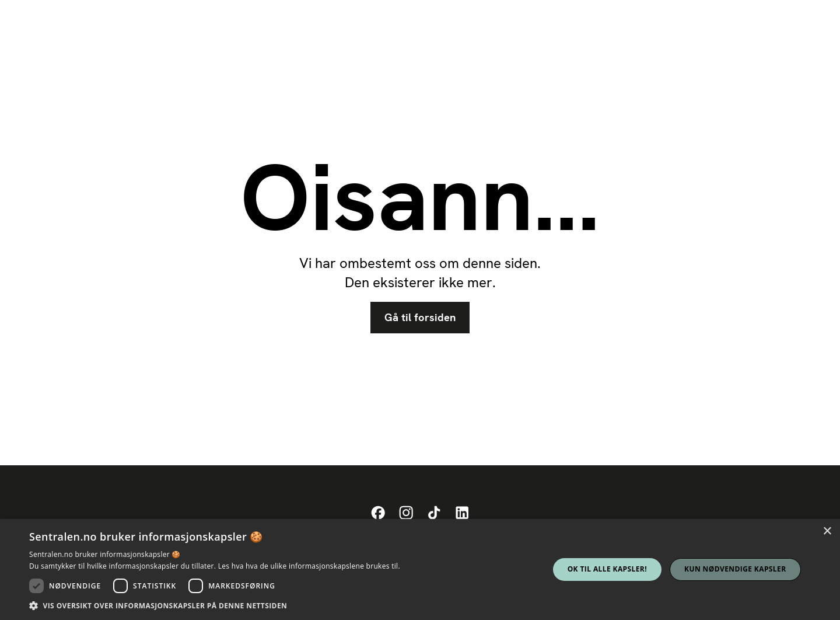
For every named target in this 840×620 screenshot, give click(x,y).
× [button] (827, 532)
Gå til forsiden (420, 318)
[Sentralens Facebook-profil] (378, 513)
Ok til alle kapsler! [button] (607, 569)
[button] (215, 605)
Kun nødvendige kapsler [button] (735, 569)
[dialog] (420, 570)
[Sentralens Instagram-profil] (406, 513)
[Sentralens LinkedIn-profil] (462, 513)
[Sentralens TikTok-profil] (434, 513)
